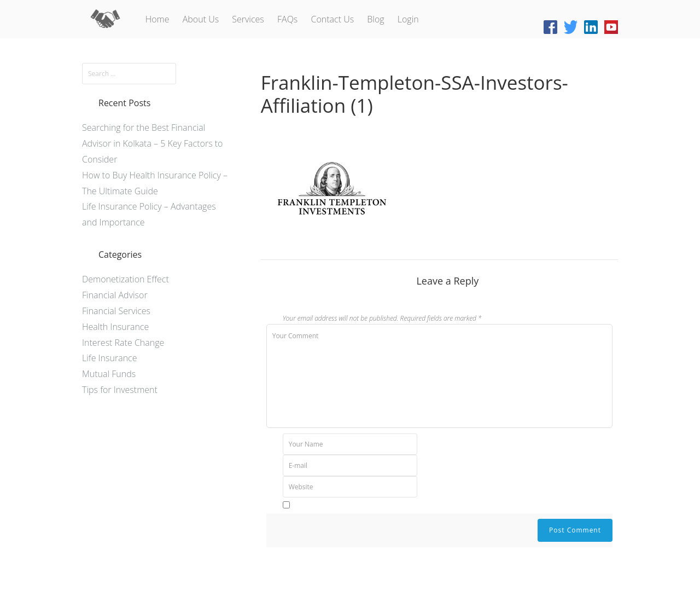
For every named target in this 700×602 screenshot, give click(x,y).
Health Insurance (115, 327)
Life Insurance (109, 358)
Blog (375, 19)
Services (248, 19)
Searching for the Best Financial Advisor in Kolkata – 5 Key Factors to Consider (153, 143)
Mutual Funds (109, 374)
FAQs (287, 19)
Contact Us (332, 19)
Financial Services (116, 311)
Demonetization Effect (126, 279)
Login (408, 19)
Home (157, 19)
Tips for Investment (120, 390)
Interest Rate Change (123, 343)
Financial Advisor (115, 295)
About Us (201, 19)
